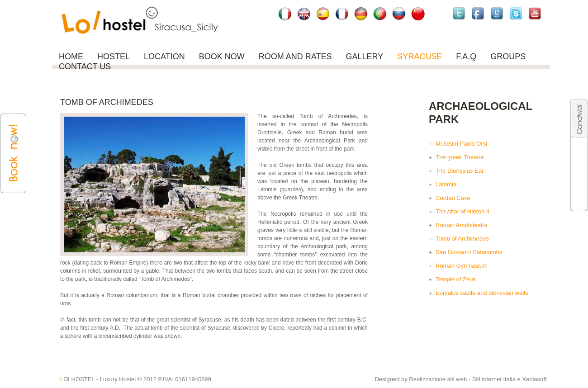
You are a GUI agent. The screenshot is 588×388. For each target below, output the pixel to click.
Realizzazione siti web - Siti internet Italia (463, 379)
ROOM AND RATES (295, 57)
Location (164, 57)
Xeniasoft (534, 379)
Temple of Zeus (456, 279)
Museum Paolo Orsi (461, 144)
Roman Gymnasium (462, 266)
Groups (508, 57)
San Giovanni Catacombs (469, 252)
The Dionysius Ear (460, 171)
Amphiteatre (472, 225)
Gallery (364, 57)
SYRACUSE (420, 57)
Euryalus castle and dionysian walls (482, 293)
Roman (445, 225)
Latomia (446, 184)
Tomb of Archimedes (462, 239)
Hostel (114, 57)
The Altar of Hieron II (462, 211)
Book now (222, 57)
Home (71, 57)
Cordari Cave (453, 198)
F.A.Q (466, 57)
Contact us (85, 66)
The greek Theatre (460, 157)
